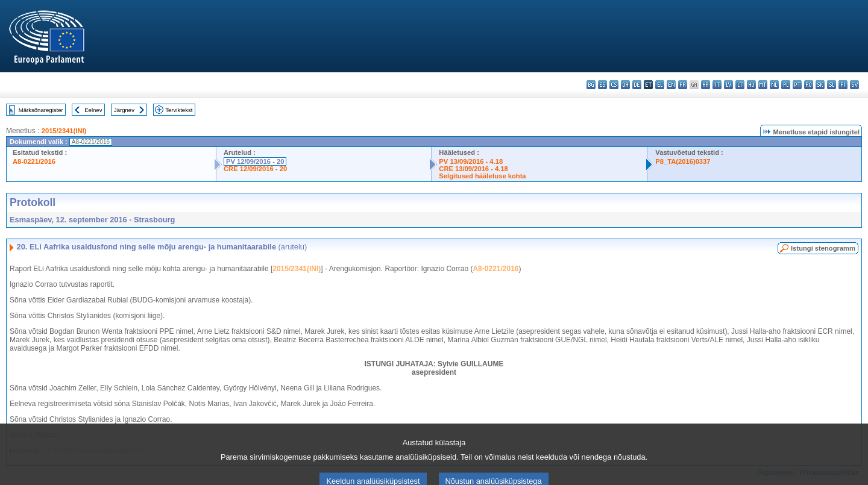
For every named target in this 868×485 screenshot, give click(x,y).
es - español (602, 85)
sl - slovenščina (832, 85)
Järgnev (124, 110)
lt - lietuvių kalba (740, 85)
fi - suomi (843, 85)
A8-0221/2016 (34, 161)
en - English (671, 85)
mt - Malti (763, 85)
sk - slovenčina (820, 85)
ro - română (809, 85)
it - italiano (717, 85)
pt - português (797, 85)
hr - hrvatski (706, 85)
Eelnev (93, 110)
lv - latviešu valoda (728, 85)
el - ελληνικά (660, 85)
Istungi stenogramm (823, 248)
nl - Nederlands (774, 85)
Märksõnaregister (41, 110)
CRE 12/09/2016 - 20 (255, 169)
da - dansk (625, 85)
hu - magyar (751, 85)
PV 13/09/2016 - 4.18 (471, 161)
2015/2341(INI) (64, 131)
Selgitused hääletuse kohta (482, 176)
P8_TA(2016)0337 (683, 161)
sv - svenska (854, 85)
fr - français (683, 85)
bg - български (591, 85)
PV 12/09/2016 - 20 (255, 161)
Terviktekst (179, 110)
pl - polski (786, 85)
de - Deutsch (637, 85)
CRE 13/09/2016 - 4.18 (473, 169)
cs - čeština (614, 85)
